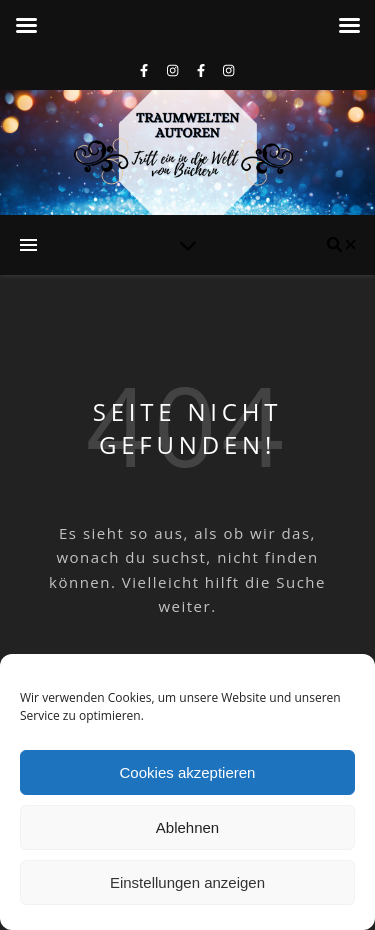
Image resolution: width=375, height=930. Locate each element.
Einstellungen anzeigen (187, 882)
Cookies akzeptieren (188, 772)
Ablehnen (187, 827)
